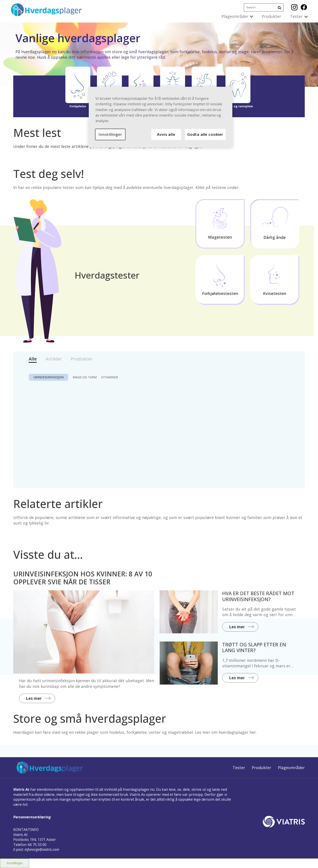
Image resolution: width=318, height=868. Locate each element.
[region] (161, 117)
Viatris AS (20, 835)
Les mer (34, 698)
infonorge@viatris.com (42, 849)
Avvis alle (166, 134)
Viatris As (21, 789)
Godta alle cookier (205, 134)
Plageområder (235, 16)
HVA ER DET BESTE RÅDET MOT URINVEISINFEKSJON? (258, 596)
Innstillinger (15, 863)
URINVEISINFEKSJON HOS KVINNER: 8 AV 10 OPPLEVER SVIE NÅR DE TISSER (83, 578)
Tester (296, 16)
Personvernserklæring (32, 817)
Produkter (271, 16)
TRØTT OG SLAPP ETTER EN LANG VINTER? (254, 647)
